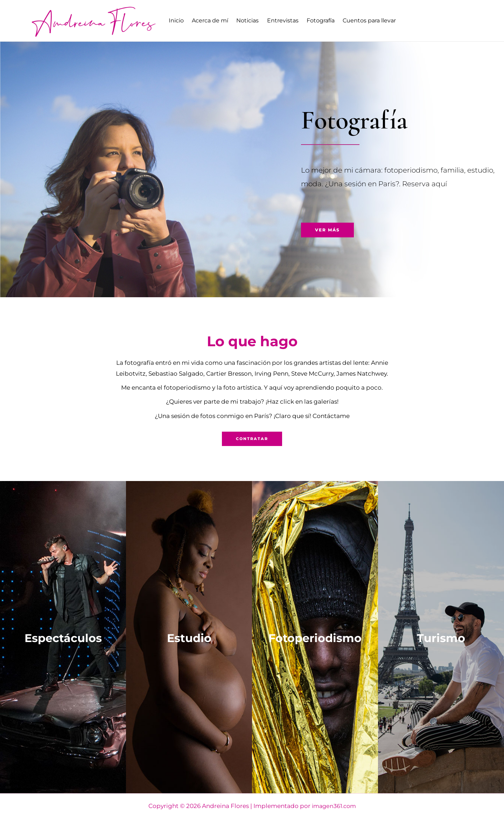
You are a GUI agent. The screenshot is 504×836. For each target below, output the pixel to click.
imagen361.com (334, 806)
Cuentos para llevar (382, 20)
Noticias (253, 20)
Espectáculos (63, 637)
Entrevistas (291, 20)
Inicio (177, 20)
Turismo (441, 637)
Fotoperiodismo (315, 637)
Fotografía (331, 20)
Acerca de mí (213, 20)
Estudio (189, 637)
